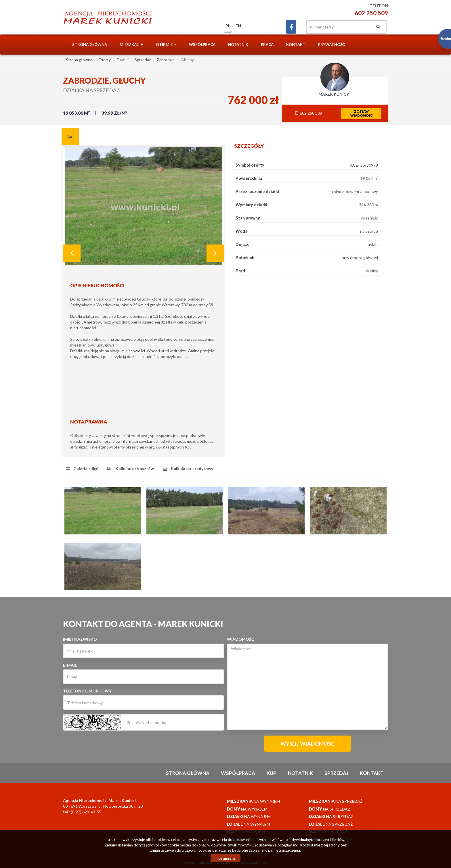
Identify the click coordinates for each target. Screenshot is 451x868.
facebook (291, 27)
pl (228, 26)
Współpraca (202, 45)
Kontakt (296, 45)
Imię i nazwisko (80, 639)
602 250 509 (371, 13)
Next (215, 253)
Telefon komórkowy (87, 691)
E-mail (70, 665)
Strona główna (90, 45)
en (238, 26)
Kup (272, 773)
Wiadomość (240, 639)
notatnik (238, 45)
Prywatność (331, 45)
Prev (72, 253)
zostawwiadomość (361, 113)
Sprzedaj (336, 773)
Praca (267, 45)
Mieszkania (131, 45)
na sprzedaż (336, 801)
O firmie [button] (166, 45)
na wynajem (253, 801)
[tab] (70, 137)
